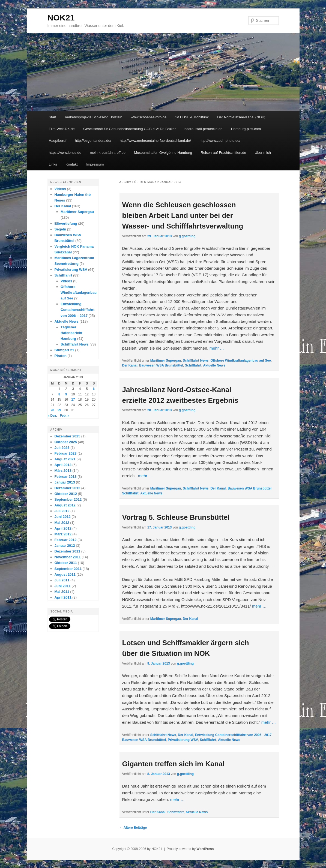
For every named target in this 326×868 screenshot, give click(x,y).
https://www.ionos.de (65, 153)
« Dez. (53, 416)
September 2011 (68, 569)
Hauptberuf (58, 141)
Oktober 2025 (66, 442)
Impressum (95, 164)
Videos (60, 189)
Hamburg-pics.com (246, 129)
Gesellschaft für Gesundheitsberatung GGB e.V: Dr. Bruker (129, 129)
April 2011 (63, 597)
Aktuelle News (214, 365)
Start (53, 117)
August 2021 (65, 459)
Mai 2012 (62, 523)
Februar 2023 (66, 453)
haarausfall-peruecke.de (203, 129)
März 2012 (63, 534)
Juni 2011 (63, 586)
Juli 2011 (62, 580)
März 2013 (63, 471)
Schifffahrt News (196, 361)
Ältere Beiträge (133, 828)
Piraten (61, 356)
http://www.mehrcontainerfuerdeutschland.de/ (155, 141)
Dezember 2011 (68, 551)
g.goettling (187, 236)
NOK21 (61, 18)
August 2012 (65, 505)
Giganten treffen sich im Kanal (174, 764)
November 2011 (68, 557)
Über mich (263, 153)
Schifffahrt (193, 365)
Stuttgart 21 (64, 350)
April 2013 (63, 465)
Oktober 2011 (66, 563)
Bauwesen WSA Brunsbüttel (161, 365)
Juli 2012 (62, 511)
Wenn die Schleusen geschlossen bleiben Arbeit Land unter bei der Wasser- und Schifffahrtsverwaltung (183, 215)
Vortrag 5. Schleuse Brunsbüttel (176, 517)
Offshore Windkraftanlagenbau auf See (240, 361)
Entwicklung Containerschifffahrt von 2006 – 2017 (77, 310)
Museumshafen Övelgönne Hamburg (163, 153)
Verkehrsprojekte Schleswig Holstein (94, 117)
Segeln (60, 229)
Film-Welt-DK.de (62, 129)
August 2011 (65, 574)
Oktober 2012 (66, 494)
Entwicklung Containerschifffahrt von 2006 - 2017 (233, 735)
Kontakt (72, 164)
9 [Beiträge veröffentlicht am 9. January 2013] (66, 394)
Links (53, 164)
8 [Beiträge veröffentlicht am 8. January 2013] (59, 394)
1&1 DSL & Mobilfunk (192, 117)
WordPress (205, 849)
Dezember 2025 (68, 436)
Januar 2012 (65, 546)
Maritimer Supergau (166, 361)
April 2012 (63, 528)
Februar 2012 (66, 540)
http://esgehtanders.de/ (93, 141)
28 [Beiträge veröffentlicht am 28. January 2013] (52, 410)
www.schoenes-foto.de (149, 117)
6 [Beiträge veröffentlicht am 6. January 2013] (94, 389)
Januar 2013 (65, 482)
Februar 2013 (66, 477)
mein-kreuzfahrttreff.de (108, 153)
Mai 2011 (62, 592)
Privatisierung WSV (183, 740)
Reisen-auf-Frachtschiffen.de (223, 153)
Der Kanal (130, 365)
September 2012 (68, 499)
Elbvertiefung (66, 223)
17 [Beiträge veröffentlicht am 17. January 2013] (73, 400)
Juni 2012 (63, 517)
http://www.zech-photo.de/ (220, 141)
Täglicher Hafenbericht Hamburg (71, 333)
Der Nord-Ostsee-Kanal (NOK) (241, 117)
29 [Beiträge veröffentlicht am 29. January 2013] (59, 410)
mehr (217, 348)
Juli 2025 (62, 448)
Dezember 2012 (68, 488)
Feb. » (65, 416)
